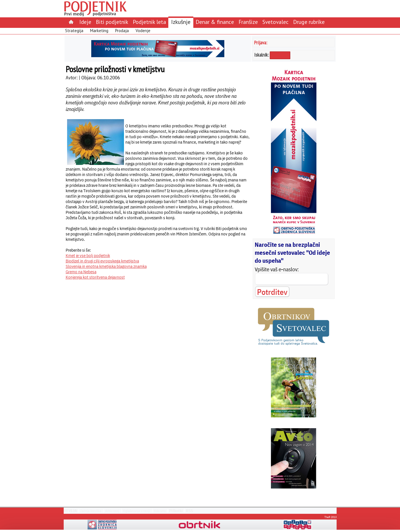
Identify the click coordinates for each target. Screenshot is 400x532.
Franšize (248, 22)
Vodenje (143, 31)
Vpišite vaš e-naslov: (277, 269)
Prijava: (261, 43)
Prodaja (122, 31)
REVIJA (70, 511)
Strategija (74, 31)
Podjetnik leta (149, 22)
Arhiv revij (112, 511)
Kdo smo (160, 511)
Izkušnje (181, 22)
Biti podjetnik (112, 22)
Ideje (85, 22)
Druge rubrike (309, 22)
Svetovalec (275, 22)
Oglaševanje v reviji (137, 511)
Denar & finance (215, 22)
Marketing (99, 31)
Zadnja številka (91, 511)
